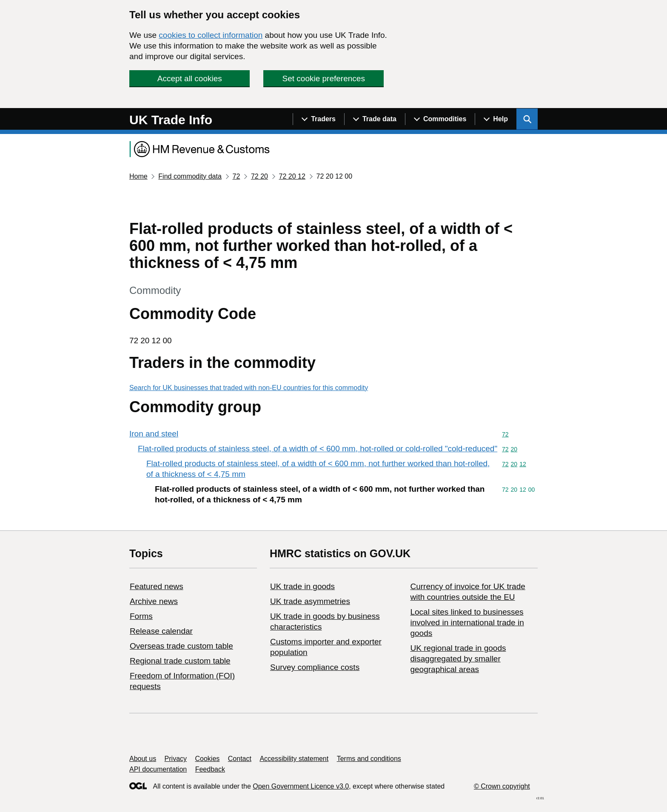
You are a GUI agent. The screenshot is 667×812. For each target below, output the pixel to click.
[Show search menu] (527, 119)
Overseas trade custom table (181, 646)
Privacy (176, 759)
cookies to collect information (211, 35)
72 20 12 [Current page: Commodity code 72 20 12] (292, 176)
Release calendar (161, 631)
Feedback (210, 769)
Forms (141, 616)
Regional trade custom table (180, 661)
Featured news (157, 586)
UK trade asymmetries (310, 601)
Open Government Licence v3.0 (301, 786)
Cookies (208, 759)
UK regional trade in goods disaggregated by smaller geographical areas (458, 659)
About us (143, 759)
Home (138, 176)
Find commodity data (190, 176)
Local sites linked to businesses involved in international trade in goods (467, 623)
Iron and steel (154, 434)
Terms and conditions (369, 759)
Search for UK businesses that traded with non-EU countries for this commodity (249, 388)
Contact (240, 759)
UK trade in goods (302, 586)
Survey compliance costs (315, 667)
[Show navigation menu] (318, 119)
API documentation (158, 769)
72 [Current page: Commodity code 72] (236, 176)
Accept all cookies (190, 78)
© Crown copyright (502, 786)
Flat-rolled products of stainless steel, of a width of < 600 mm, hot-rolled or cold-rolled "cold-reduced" (318, 449)
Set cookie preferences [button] (324, 78)
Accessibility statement (294, 759)
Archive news (154, 601)
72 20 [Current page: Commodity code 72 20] (259, 176)
